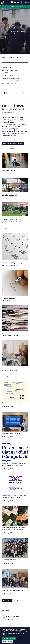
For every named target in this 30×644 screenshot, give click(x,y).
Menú (27, 2)
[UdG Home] (2, 2)
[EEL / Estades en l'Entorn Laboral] (15, 356)
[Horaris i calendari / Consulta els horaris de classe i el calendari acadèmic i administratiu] (15, 250)
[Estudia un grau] (15, 164)
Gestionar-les (7, 641)
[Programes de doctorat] (15, 213)
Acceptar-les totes (9, 638)
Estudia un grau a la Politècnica (13, 143)
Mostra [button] (25, 93)
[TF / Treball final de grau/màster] (15, 321)
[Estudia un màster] (15, 188)
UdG (3, 57)
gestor (24, 632)
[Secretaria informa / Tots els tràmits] (15, 286)
